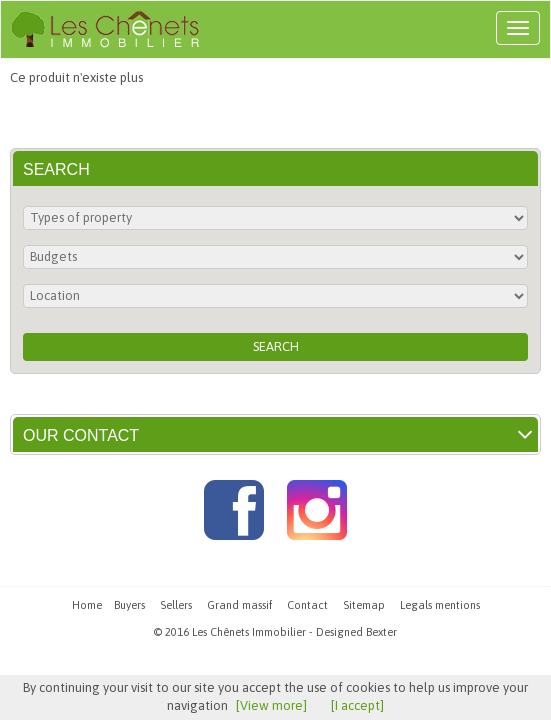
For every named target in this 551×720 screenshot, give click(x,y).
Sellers (176, 605)
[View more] (271, 705)
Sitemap (364, 605)
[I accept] (357, 705)
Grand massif (239, 605)
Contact (307, 605)
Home (87, 605)
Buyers (129, 605)
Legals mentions (440, 605)
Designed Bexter (356, 632)
